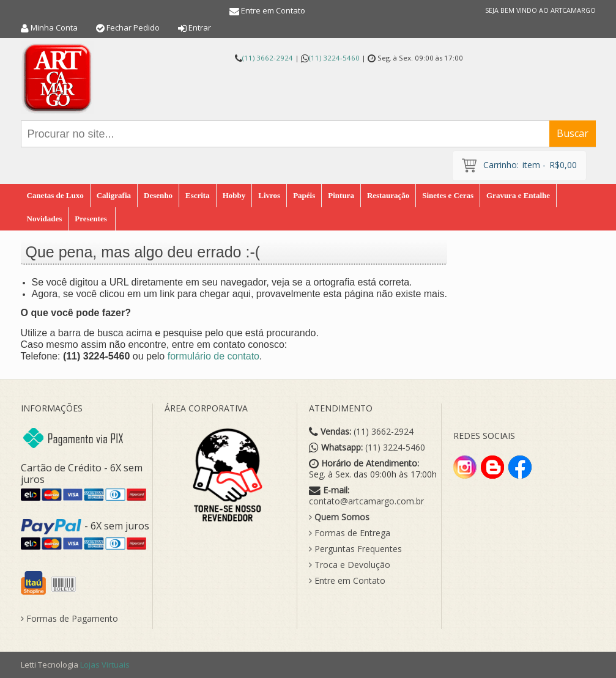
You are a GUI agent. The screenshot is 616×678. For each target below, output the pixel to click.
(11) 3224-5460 (334, 58)
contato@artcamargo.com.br (366, 501)
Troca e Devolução (350, 565)
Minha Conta (54, 28)
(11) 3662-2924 (268, 58)
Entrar (200, 28)
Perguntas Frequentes (355, 549)
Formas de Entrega (350, 533)
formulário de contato (213, 356)
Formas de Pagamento (69, 619)
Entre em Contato (273, 10)
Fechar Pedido (133, 28)
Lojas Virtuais (105, 665)
